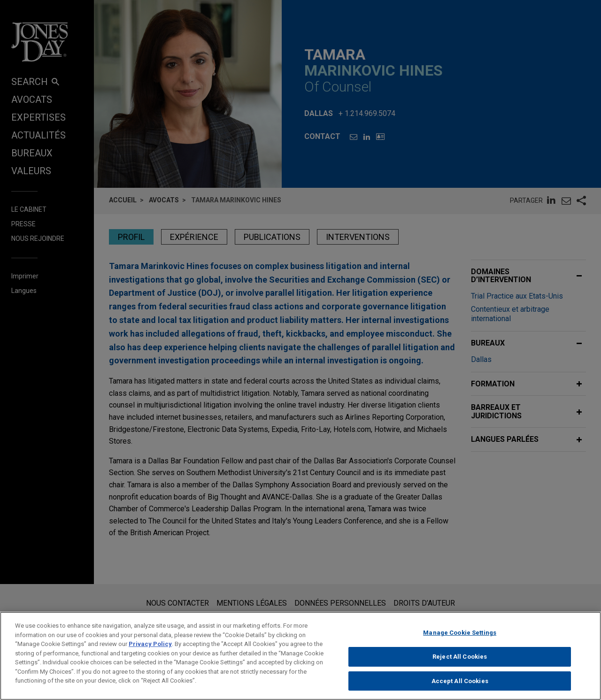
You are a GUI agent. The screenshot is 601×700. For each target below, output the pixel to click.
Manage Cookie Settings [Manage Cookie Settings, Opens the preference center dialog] (460, 639)
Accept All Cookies (460, 688)
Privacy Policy (150, 650)
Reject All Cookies (460, 663)
